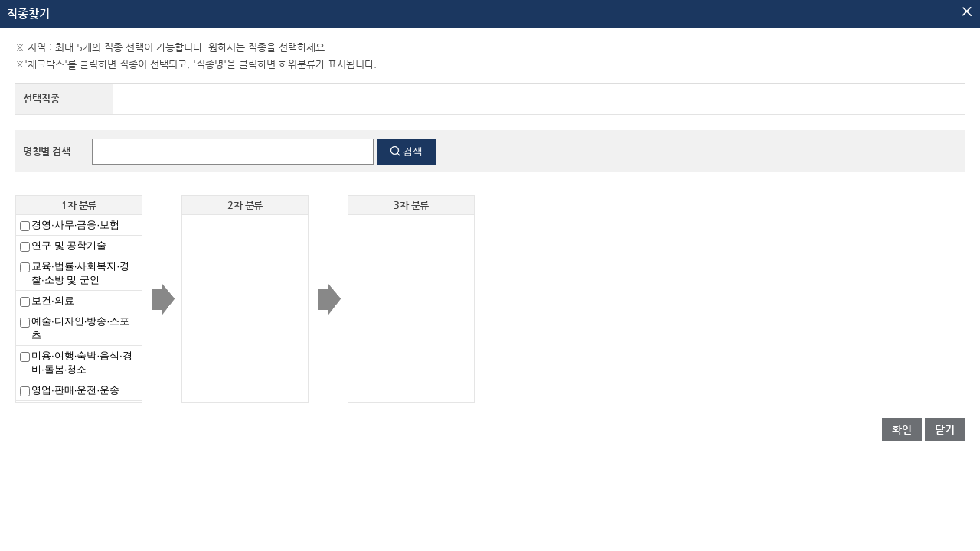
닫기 (945, 429)
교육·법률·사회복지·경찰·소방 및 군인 (80, 273)
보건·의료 (53, 300)
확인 (902, 429)
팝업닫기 (967, 11)
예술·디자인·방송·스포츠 (80, 328)
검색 (413, 151)
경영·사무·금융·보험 (75, 225)
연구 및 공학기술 (69, 245)
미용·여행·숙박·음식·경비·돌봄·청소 (82, 362)
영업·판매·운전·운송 (75, 390)
